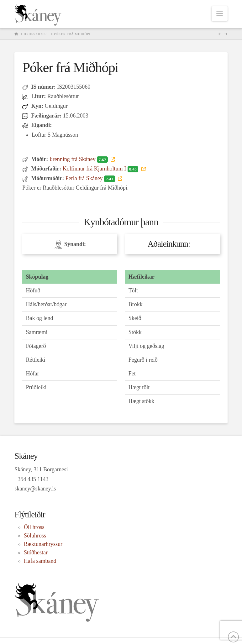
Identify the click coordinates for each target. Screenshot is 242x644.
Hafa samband (40, 561)
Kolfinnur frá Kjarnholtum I (101, 169)
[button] (220, 14)
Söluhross (35, 536)
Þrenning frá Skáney (79, 159)
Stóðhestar (36, 552)
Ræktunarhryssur (43, 544)
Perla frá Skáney (91, 178)
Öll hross (34, 527)
